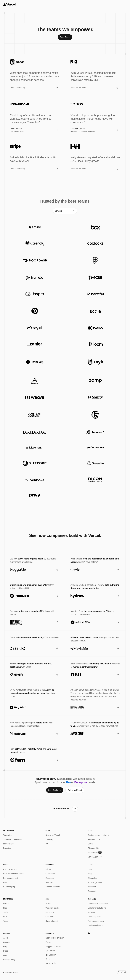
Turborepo (50, 839)
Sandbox (9, 887)
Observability (93, 848)
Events (48, 942)
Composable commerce (98, 904)
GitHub (50, 951)
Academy (92, 887)
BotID (6, 882)
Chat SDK (50, 917)
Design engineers (95, 925)
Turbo (6, 921)
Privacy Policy (9, 960)
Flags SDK (50, 912)
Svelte (6, 912)
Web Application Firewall (14, 874)
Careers (7, 942)
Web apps (92, 912)
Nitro (5, 917)
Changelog (92, 878)
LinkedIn (51, 955)
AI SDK (49, 904)
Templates (8, 835)
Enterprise (50, 878)
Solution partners (53, 887)
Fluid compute (94, 839)
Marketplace (8, 844)
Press (6, 951)
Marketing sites (94, 917)
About (6, 938)
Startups (49, 882)
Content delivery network (98, 835)
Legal (6, 955)
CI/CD (90, 844)
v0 (47, 844)
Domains (7, 848)
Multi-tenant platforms (97, 908)
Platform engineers (96, 921)
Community (93, 891)
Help (5, 947)
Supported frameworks (13, 839)
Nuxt (5, 908)
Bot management (11, 878)
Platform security (10, 869)
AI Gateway (95, 852)
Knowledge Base (95, 882)
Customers (50, 874)
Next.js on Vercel (53, 835)
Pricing (48, 869)
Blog (90, 874)
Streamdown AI (54, 921)
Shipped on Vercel (53, 947)
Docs (90, 869)
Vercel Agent (95, 857)
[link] (65, 37)
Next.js (6, 904)
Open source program (55, 938)
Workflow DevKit (54, 908)
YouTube (51, 963)
